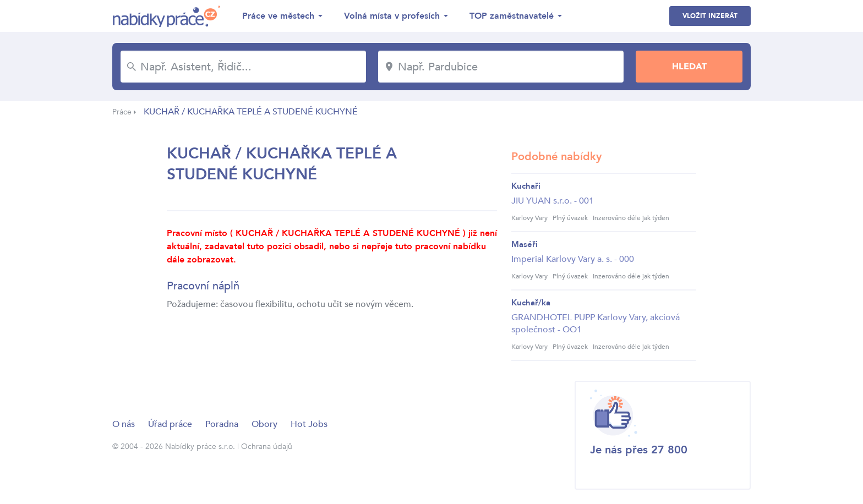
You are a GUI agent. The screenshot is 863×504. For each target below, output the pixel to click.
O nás (124, 424)
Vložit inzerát (710, 16)
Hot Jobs (309, 424)
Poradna (222, 424)
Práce (122, 112)
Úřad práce (170, 424)
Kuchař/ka (531, 303)
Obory (264, 424)
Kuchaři (526, 186)
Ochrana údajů (267, 447)
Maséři (525, 244)
